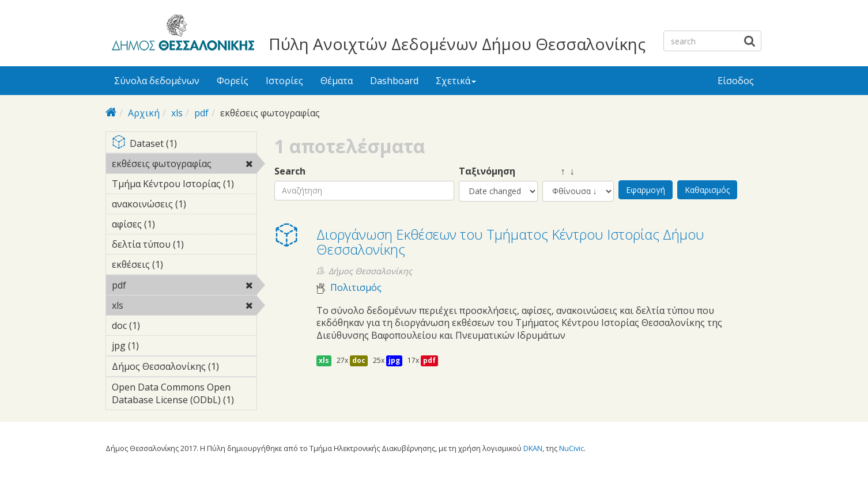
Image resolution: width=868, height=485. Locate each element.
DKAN (533, 448)
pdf (201, 113)
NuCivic (571, 448)
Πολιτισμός (356, 288)
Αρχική (144, 113)
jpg (394, 360)
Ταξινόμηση (487, 171)
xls (177, 113)
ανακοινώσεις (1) (184, 206)
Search (290, 171)
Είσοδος (736, 81)
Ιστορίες (284, 81)
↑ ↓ (558, 171)
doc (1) (158, 325)
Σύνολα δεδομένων (157, 81)
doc (359, 360)
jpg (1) (157, 346)
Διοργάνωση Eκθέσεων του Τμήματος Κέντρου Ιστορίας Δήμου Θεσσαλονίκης (510, 242)
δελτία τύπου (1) (184, 246)
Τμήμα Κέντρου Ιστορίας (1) (184, 185)
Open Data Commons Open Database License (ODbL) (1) (184, 395)
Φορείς (233, 81)
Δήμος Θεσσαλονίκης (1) (184, 368)
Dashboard (394, 81)
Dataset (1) (184, 144)
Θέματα (337, 81)
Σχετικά (456, 81)
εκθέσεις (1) (181, 264)
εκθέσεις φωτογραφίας (184, 165)
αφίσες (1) (173, 224)
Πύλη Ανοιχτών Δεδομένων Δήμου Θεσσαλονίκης (457, 44)
